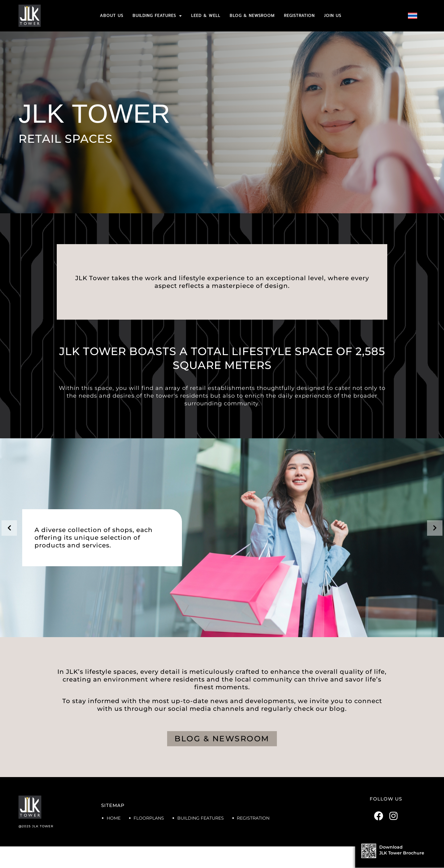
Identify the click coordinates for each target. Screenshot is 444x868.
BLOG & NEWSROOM (252, 16)
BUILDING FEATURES (157, 16)
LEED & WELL (206, 16)
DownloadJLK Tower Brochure (402, 850)
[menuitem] (413, 16)
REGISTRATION (299, 16)
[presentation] (9, 528)
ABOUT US (112, 16)
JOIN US (333, 16)
